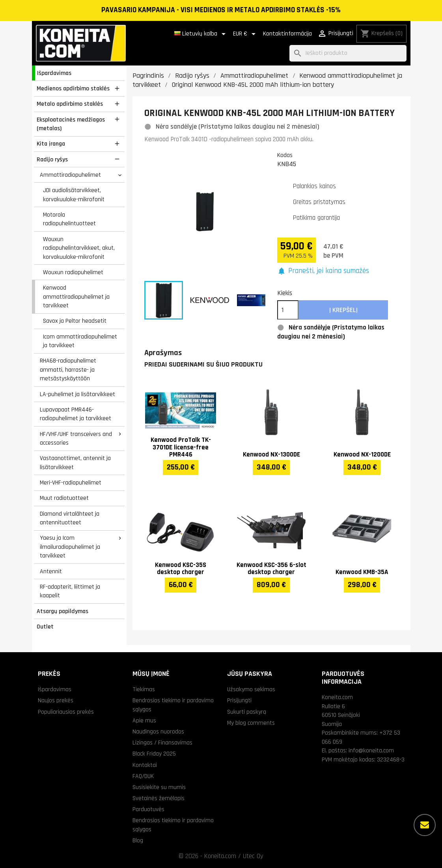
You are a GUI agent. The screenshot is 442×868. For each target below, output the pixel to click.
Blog (138, 840)
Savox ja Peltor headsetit (75, 321)
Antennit (51, 571)
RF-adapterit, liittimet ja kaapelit (70, 591)
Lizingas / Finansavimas (162, 743)
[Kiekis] (288, 310)
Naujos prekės (56, 700)
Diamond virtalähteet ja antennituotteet (70, 518)
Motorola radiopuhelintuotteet (69, 219)
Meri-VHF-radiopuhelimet (71, 483)
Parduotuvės (148, 809)
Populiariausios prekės (66, 712)
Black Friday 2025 (154, 754)
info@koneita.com (371, 750)
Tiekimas (144, 689)
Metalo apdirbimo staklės (70, 104)
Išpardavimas (54, 73)
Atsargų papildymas (62, 611)
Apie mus (144, 720)
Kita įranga (51, 144)
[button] (323, 271)
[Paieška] (348, 53)
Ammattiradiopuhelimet (70, 175)
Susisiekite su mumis (159, 787)
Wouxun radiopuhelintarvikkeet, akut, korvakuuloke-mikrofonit (79, 248)
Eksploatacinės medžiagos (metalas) (71, 124)
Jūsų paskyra (250, 674)
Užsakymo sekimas (251, 689)
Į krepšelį (343, 310)
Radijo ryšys (52, 159)
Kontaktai (145, 765)
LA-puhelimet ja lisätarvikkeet (77, 394)
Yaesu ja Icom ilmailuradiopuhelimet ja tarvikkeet (70, 547)
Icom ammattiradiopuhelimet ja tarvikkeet (80, 341)
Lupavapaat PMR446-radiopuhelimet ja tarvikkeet (76, 414)
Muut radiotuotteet (64, 498)
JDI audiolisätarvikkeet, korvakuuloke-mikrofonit (74, 195)
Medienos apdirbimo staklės (73, 88)
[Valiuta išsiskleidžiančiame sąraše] (246, 34)
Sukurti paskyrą (247, 712)
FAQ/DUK (143, 776)
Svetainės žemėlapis (159, 798)
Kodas (285, 155)
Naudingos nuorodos (158, 731)
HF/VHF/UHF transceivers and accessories (76, 439)
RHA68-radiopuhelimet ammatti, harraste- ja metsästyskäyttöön (68, 369)
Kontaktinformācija (287, 34)
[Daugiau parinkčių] (425, 825)
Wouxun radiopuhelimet (73, 272)
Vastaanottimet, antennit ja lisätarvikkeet (75, 463)
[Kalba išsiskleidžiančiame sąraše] (201, 34)
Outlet (45, 627)
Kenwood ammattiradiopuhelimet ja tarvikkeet (76, 297)
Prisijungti (239, 700)
